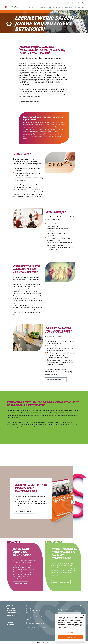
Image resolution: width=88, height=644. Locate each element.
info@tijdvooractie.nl (33, 611)
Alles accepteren (71, 637)
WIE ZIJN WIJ (12, 615)
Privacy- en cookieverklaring (36, 617)
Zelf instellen (71, 633)
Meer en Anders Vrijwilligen (29, 80)
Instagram (44, 627)
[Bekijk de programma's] (61, 582)
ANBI (28, 619)
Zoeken (81, 3)
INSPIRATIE (11, 611)
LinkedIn (37, 627)
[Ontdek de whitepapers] (24, 511)
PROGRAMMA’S (13, 613)
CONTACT (10, 622)
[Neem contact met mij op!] (56, 380)
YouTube (29, 629)
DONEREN (10, 625)
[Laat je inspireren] (21, 584)
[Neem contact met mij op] (30, 102)
